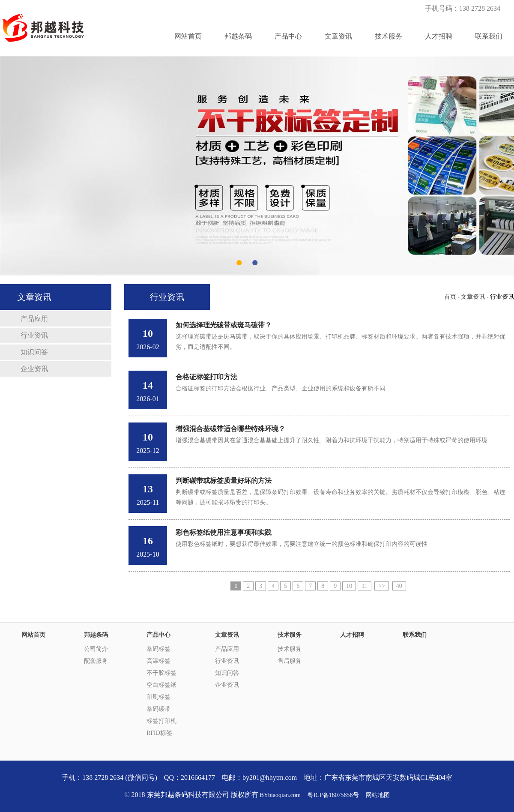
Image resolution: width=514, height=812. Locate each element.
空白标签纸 (161, 685)
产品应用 (34, 319)
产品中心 (288, 36)
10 (349, 586)
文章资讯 (338, 36)
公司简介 (96, 649)
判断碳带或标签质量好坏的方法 (224, 481)
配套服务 (96, 661)
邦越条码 (238, 36)
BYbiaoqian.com (280, 795)
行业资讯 (34, 335)
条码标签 (158, 649)
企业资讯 (34, 369)
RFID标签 (159, 733)
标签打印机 (161, 721)
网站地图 (378, 795)
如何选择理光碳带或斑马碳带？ (224, 325)
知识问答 (34, 352)
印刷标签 (158, 697)
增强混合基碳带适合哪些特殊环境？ (230, 429)
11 (364, 586)
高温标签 (158, 661)
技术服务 (388, 36)
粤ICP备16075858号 (333, 795)
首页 (450, 297)
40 (399, 586)
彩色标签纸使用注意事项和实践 (224, 532)
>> (382, 586)
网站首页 (188, 36)
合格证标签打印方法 (206, 377)
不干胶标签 (161, 673)
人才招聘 (439, 36)
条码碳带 (158, 709)
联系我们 (489, 36)
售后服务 (290, 661)
